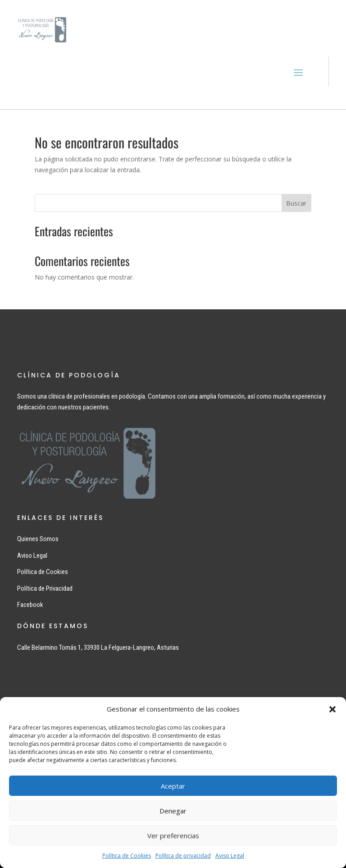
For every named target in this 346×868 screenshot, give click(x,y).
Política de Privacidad (45, 588)
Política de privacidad (183, 856)
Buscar (296, 203)
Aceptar (173, 786)
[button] (332, 709)
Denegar (173, 811)
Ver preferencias (173, 836)
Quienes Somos (38, 539)
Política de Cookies (127, 856)
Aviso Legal (230, 856)
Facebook (30, 605)
